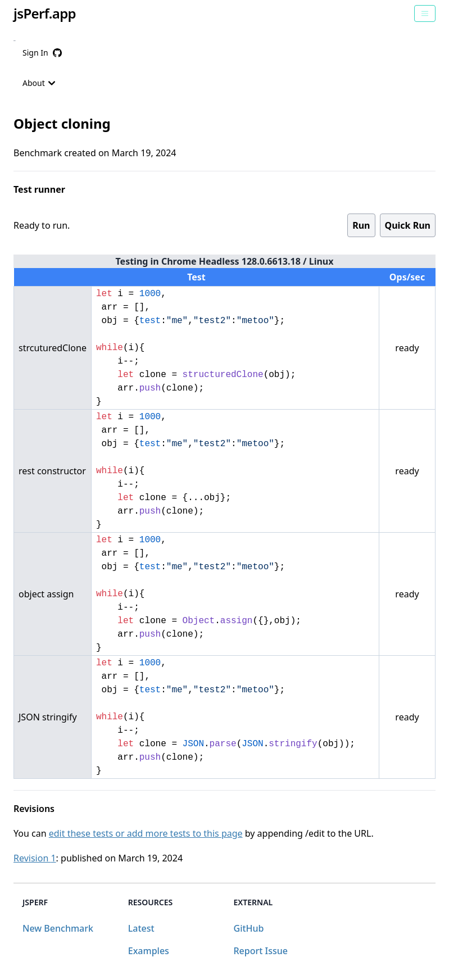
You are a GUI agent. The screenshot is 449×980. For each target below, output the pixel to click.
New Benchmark (58, 928)
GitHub (249, 928)
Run (361, 225)
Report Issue (261, 951)
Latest (141, 928)
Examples (149, 951)
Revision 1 (35, 858)
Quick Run (408, 225)
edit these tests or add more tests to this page (146, 833)
